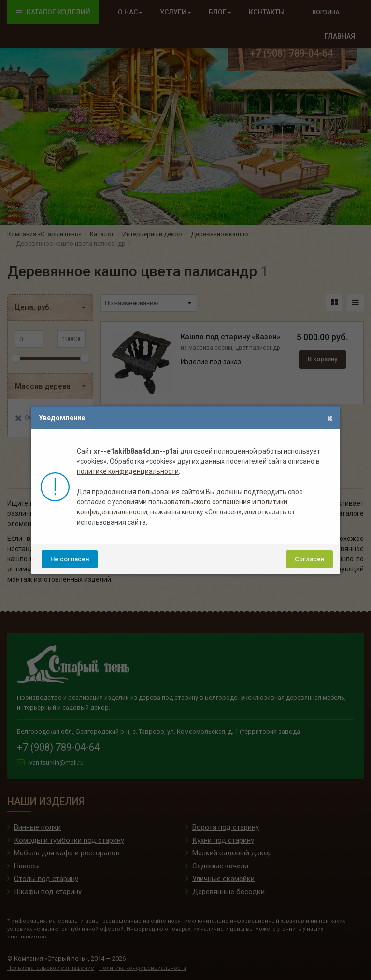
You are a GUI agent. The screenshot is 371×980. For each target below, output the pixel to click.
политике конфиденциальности (128, 471)
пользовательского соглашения (200, 502)
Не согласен (70, 559)
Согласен (309, 559)
